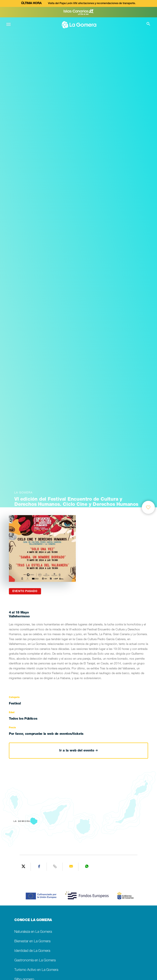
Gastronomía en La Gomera (35, 961)
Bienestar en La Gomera (32, 942)
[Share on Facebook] (39, 867)
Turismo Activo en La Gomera (36, 970)
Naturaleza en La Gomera (33, 932)
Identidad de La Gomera (32, 951)
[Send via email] (71, 867)
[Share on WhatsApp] (87, 867)
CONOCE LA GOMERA (33, 920)
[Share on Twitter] (23, 867)
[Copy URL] (55, 867)
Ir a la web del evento (78, 751)
